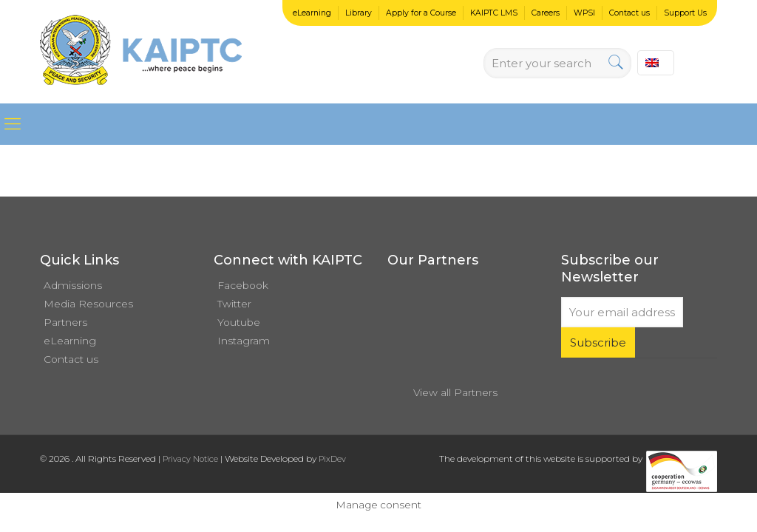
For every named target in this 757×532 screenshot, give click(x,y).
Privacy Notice (190, 459)
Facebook (243, 285)
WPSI (584, 13)
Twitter (234, 304)
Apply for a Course (421, 13)
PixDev (332, 459)
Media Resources (88, 304)
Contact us (629, 13)
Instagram (244, 341)
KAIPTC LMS (494, 13)
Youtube (239, 322)
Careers (546, 13)
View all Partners (455, 392)
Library (359, 13)
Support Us (685, 13)
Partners (65, 322)
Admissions (73, 285)
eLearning (312, 13)
